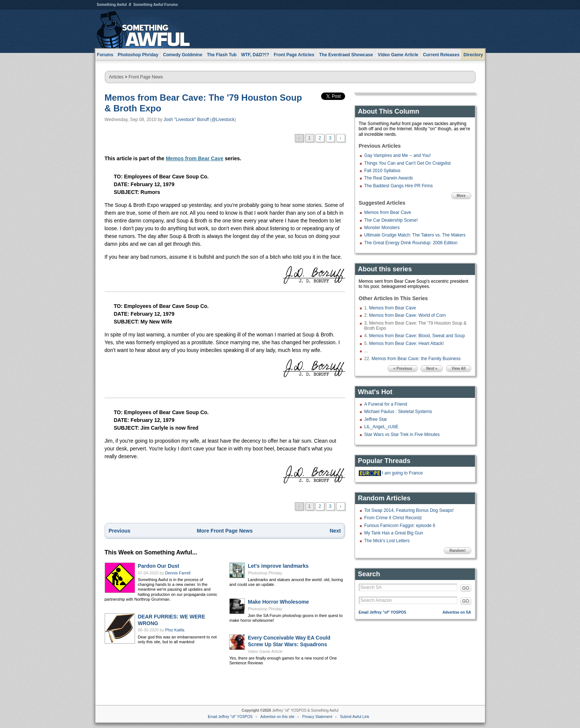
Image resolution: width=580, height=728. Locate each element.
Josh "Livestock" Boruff (186, 120)
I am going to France (402, 473)
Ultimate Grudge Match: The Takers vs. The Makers (415, 235)
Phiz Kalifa (175, 630)
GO (466, 588)
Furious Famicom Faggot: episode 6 (400, 526)
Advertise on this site (277, 717)
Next (335, 531)
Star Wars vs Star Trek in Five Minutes (402, 435)
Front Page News (146, 77)
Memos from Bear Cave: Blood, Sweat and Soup (417, 336)
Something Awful (112, 5)
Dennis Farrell (178, 573)
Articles (116, 77)
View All (459, 368)
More (461, 196)
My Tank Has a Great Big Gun (394, 533)
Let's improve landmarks (278, 566)
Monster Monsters (382, 228)
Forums (105, 55)
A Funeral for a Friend (386, 404)
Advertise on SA (457, 612)
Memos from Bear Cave (195, 158)
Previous (120, 531)
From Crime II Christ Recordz (393, 518)
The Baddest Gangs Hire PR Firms (399, 186)
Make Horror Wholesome (278, 602)
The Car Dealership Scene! (391, 220)
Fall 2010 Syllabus (382, 171)
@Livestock (223, 120)
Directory (473, 55)
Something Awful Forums (156, 5)
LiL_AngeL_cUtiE (382, 427)
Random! (457, 551)
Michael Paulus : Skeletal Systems (398, 412)
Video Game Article (265, 651)
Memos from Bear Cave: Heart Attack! (407, 343)
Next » (432, 368)
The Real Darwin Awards (389, 178)
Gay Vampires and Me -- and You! (398, 155)
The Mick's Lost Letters (387, 541)
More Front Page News (225, 531)
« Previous (403, 368)
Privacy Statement (317, 717)
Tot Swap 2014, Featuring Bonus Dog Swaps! (409, 510)
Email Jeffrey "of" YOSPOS (383, 612)
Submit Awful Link (355, 717)
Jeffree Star (376, 419)
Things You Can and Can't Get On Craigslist (408, 163)
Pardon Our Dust (159, 566)
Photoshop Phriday (265, 573)
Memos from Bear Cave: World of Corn (407, 315)
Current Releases (441, 55)
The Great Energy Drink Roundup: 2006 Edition (411, 243)
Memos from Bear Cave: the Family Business (416, 359)
